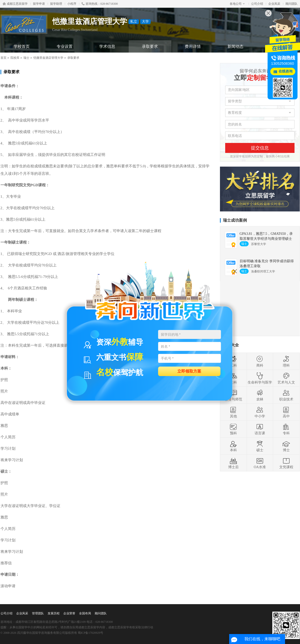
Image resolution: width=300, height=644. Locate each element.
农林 (260, 395)
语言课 (260, 429)
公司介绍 (257, 4)
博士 (286, 446)
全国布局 (85, 613)
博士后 (233, 463)
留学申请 (39, 4)
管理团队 (38, 613)
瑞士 (26, 58)
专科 (286, 429)
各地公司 (237, 4)
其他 (233, 412)
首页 (3, 58)
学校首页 (22, 46)
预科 (233, 429)
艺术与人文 (286, 378)
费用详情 (193, 46)
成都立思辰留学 (15, 4)
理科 (286, 361)
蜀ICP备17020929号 (91, 633)
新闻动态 (235, 46)
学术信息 (107, 46)
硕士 (260, 446)
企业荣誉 (69, 613)
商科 (260, 361)
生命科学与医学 (260, 378)
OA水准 (260, 463)
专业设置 (65, 46)
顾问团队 (292, 4)
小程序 (72, 4)
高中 (286, 412)
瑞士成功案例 (235, 220)
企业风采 (274, 4)
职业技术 (286, 395)
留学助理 (56, 4)
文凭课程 (286, 463)
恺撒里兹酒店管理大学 (48, 58)
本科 (233, 446)
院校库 (15, 58)
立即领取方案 (189, 371)
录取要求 (150, 46)
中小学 (260, 412)
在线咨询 (286, 71)
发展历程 (54, 613)
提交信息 (260, 148)
